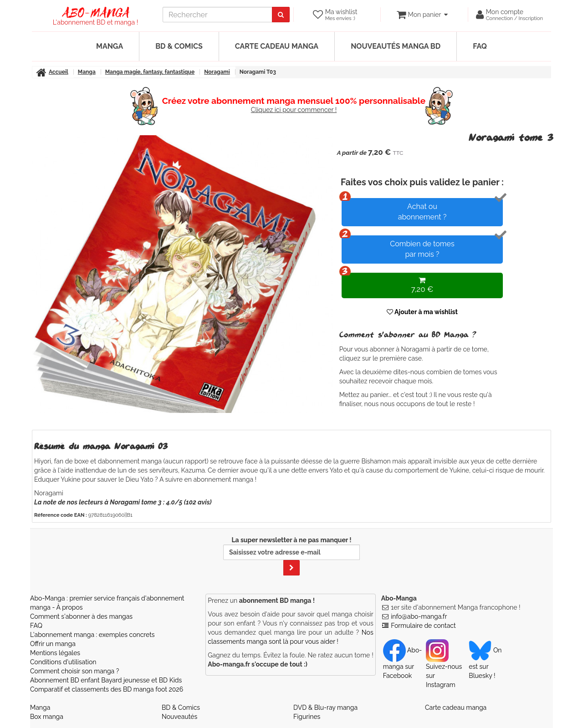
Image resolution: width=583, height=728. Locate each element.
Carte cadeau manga (277, 46)
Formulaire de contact (423, 626)
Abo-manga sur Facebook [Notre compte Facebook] (402, 663)
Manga (110, 46)
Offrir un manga (53, 644)
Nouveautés (179, 717)
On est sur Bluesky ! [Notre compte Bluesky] (485, 663)
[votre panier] (422, 15)
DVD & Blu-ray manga (325, 708)
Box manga (47, 717)
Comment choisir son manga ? (74, 671)
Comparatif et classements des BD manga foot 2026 (107, 689)
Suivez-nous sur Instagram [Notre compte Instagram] (444, 667)
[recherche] (217, 15)
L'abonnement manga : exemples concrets (92, 635)
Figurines (307, 717)
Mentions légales (55, 653)
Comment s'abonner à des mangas (81, 616)
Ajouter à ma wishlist (422, 312)
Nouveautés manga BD (396, 46)
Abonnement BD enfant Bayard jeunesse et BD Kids (106, 680)
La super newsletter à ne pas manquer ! (291, 556)
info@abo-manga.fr (419, 616)
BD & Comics (179, 46)
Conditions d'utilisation (63, 662)
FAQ (480, 46)
